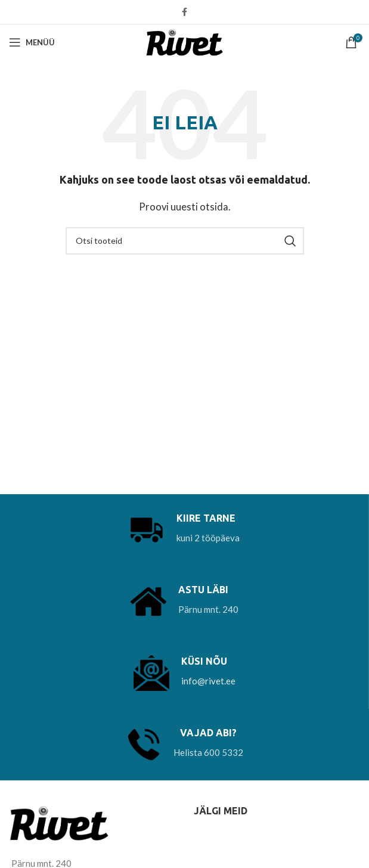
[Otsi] (185, 241)
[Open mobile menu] (32, 42)
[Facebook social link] (184, 12)
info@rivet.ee (208, 681)
